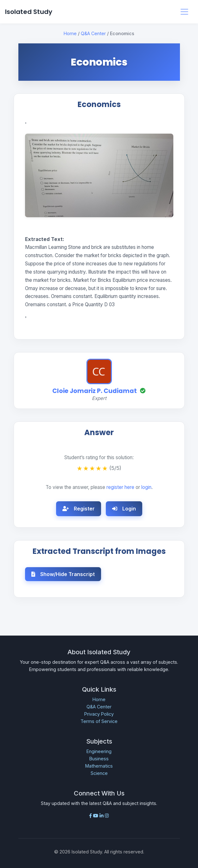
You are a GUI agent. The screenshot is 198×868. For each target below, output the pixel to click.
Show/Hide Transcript (63, 574)
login (146, 487)
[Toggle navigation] (184, 12)
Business (99, 759)
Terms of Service (99, 721)
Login (124, 509)
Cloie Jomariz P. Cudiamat (95, 391)
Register (79, 509)
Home (70, 33)
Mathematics (99, 766)
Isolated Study (29, 12)
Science (99, 773)
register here (120, 487)
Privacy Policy (99, 714)
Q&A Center (93, 33)
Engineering (99, 751)
